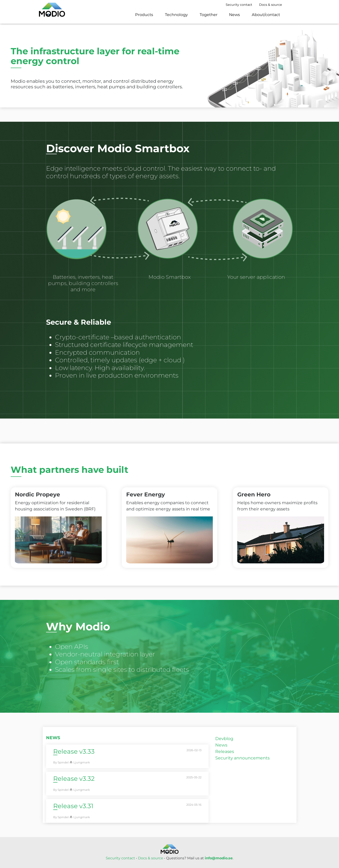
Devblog (224, 739)
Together (209, 15)
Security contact (239, 5)
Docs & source (271, 5)
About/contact (266, 15)
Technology (176, 15)
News (234, 15)
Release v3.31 (73, 806)
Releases (225, 751)
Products (144, 15)
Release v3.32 (74, 779)
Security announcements (242, 758)
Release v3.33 (74, 751)
